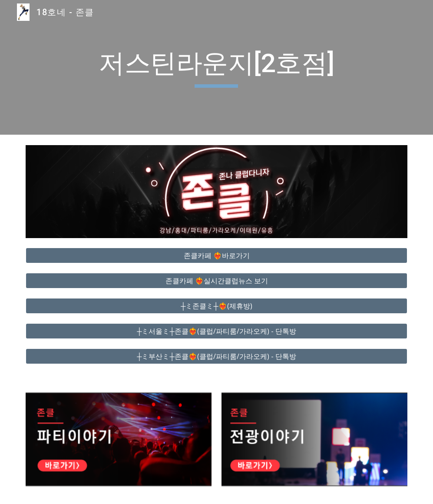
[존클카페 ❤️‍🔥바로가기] (216, 255)
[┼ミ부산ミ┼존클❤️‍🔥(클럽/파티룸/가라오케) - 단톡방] (216, 356)
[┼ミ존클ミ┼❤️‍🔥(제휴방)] (216, 306)
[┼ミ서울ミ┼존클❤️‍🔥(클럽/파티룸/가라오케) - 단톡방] (216, 331)
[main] (216, 67)
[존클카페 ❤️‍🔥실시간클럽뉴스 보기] (216, 281)
